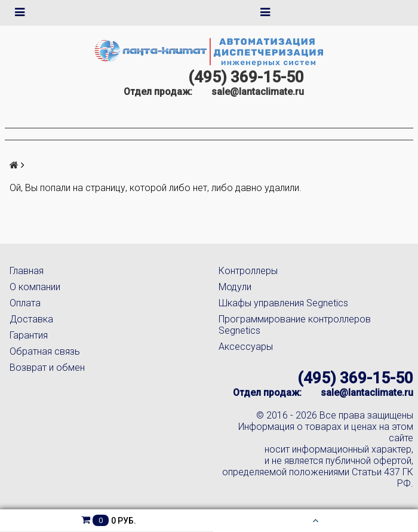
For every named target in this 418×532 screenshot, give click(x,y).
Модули (235, 287)
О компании (35, 287)
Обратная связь (45, 351)
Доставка (31, 319)
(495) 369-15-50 (246, 77)
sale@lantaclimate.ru (258, 92)
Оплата (25, 303)
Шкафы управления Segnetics (283, 303)
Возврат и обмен (47, 368)
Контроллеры (248, 271)
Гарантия (29, 335)
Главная (27, 271)
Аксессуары (246, 347)
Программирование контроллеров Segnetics (295, 325)
